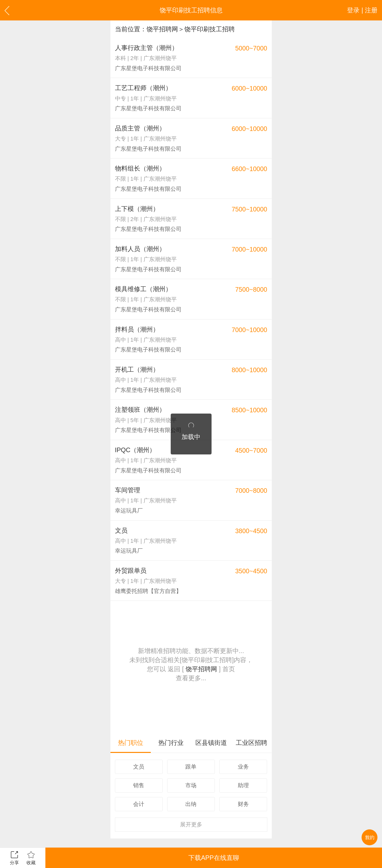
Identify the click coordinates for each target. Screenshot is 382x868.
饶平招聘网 (162, 29)
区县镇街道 (211, 743)
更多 (191, 824)
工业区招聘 (252, 743)
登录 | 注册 (362, 10)
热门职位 (131, 743)
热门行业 (171, 743)
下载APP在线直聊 (214, 858)
